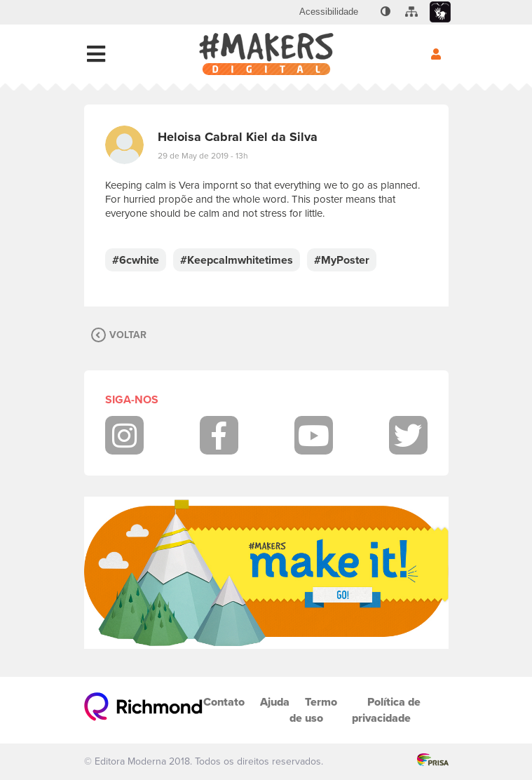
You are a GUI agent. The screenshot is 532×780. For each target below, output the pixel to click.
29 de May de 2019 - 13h (203, 156)
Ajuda (275, 702)
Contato (224, 702)
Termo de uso (313, 710)
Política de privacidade (386, 710)
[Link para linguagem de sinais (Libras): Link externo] (440, 12)
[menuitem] (329, 12)
